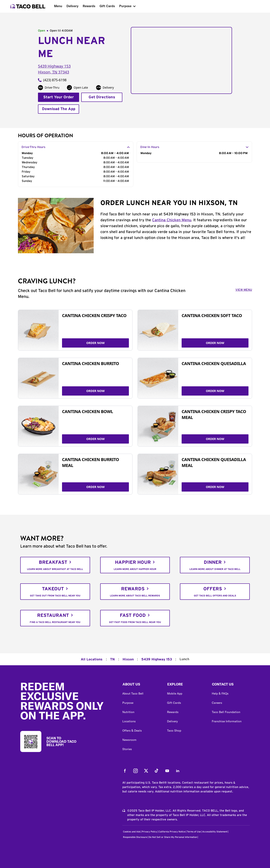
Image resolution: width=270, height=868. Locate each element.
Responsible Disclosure (135, 837)
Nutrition (128, 712)
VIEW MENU (244, 290)
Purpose (125, 6)
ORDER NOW (95, 343)
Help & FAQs (220, 693)
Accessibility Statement (215, 832)
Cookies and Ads (132, 832)
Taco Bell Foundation (226, 712)
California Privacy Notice (172, 832)
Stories (127, 749)
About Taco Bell (133, 693)
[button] (141, 685)
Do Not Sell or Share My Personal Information (173, 837)
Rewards (89, 6)
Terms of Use (194, 832)
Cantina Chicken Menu (172, 220)
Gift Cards (107, 6)
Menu (58, 6)
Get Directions (102, 97)
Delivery (72, 6)
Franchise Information (227, 721)
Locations (129, 721)
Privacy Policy (149, 832)
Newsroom (129, 740)
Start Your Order (59, 97)
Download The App (59, 109)
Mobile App (175, 693)
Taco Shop (174, 731)
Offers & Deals (132, 731)
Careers (217, 703)
